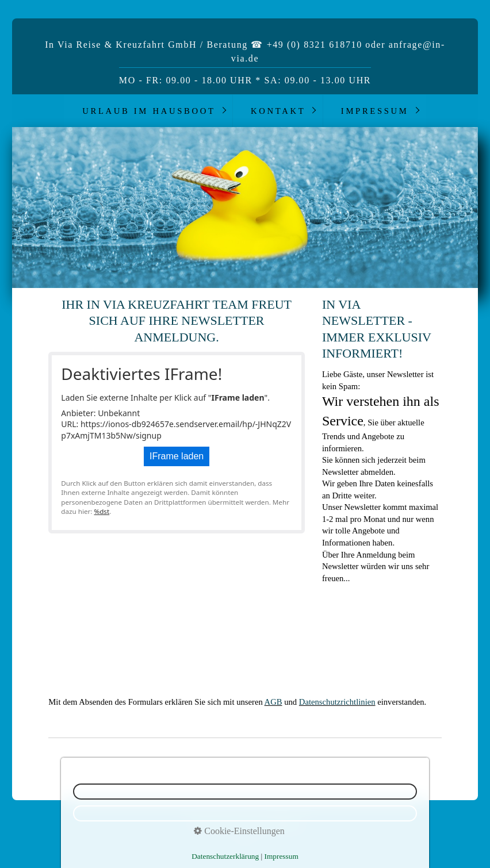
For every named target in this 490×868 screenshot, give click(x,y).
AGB (273, 702)
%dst (102, 511)
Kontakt (278, 111)
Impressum (375, 111)
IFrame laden (177, 456)
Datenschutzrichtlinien (337, 702)
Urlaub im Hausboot (149, 111)
